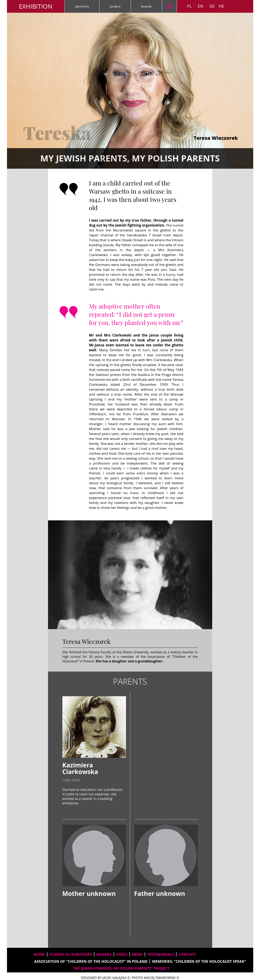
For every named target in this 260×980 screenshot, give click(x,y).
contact (187, 954)
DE (212, 6)
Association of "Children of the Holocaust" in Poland (91, 961)
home (39, 954)
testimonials (161, 954)
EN (200, 6)
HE (221, 6)
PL (189, 6)
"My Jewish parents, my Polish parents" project (121, 968)
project (115, 6)
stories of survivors (71, 954)
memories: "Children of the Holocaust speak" (199, 961)
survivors (82, 6)
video (122, 954)
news (137, 954)
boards (146, 6)
